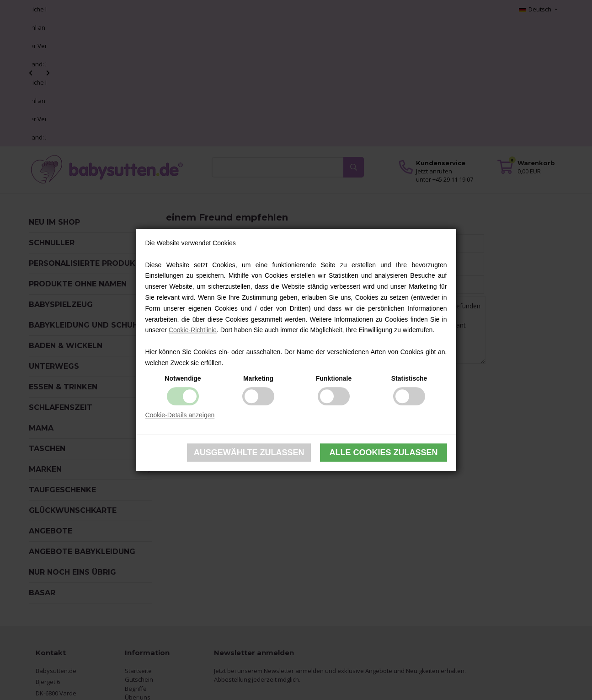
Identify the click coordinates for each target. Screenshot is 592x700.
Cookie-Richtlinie (193, 330)
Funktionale (334, 378)
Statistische (409, 378)
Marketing (258, 378)
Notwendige (183, 378)
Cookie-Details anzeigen (180, 415)
